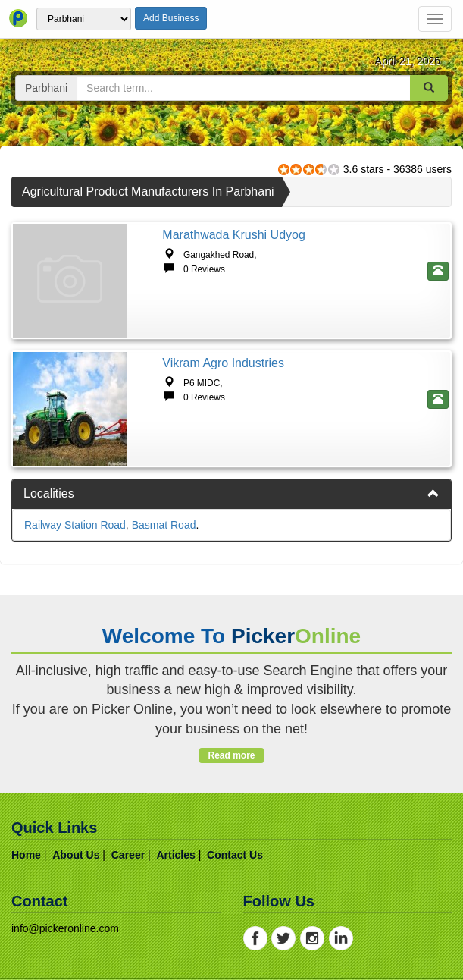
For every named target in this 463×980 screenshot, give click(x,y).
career (128, 855)
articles (175, 855)
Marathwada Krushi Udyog (234, 235)
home (26, 855)
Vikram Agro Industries (223, 363)
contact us (235, 855)
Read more (231, 755)
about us (76, 855)
